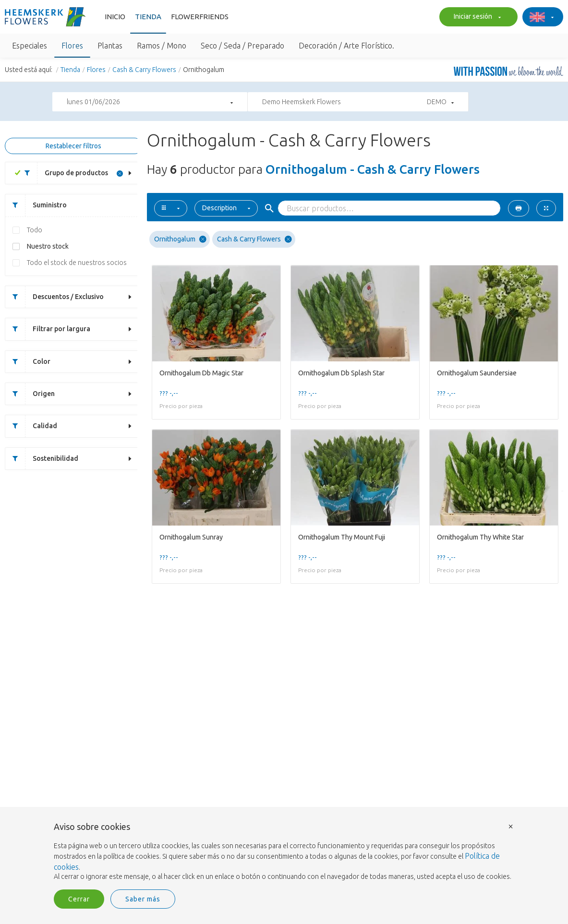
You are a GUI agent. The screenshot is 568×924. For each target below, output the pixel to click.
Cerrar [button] (79, 899)
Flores (72, 46)
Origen (30, 394)
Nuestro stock (48, 246)
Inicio (115, 17)
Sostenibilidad (42, 459)
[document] (284, 852)
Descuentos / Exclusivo (54, 297)
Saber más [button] (143, 899)
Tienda (148, 17)
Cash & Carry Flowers (144, 70)
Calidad (31, 426)
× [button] (511, 826)
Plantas (110, 46)
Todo (35, 230)
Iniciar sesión (476, 17)
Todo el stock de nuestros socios (77, 263)
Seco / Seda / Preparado (242, 46)
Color (28, 362)
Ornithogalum (180, 239)
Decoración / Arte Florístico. (346, 46)
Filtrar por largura (48, 329)
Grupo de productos (63, 173)
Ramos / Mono (162, 46)
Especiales (30, 46)
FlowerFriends (200, 17)
